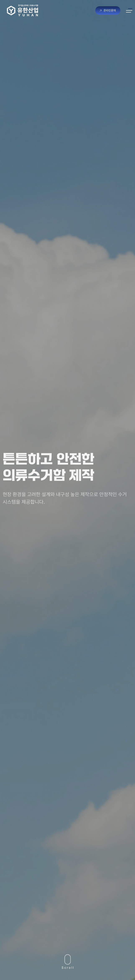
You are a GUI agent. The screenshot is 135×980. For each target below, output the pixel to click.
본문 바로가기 (0, 0)
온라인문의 (108, 10)
